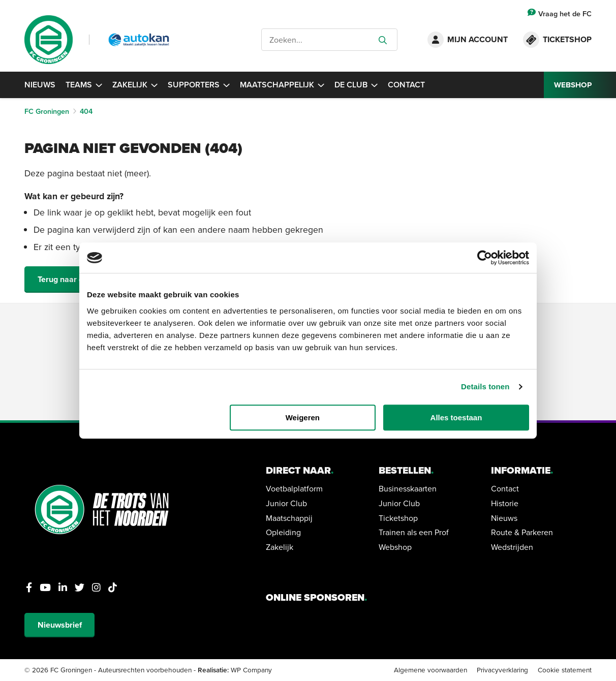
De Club (356, 85)
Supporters (199, 85)
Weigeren (303, 417)
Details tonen (485, 386)
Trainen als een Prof (414, 532)
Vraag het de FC (560, 13)
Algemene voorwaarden (430, 670)
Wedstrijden (512, 547)
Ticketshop (398, 518)
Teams (84, 85)
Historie (505, 503)
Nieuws (40, 85)
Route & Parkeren (522, 532)
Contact (406, 85)
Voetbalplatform (294, 488)
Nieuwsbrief (60, 625)
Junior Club (286, 503)
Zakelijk (135, 85)
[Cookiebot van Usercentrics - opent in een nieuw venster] (485, 258)
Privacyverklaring (502, 670)
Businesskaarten (408, 488)
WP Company (251, 670)
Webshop (395, 547)
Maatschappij (289, 518)
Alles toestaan (456, 417)
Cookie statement (565, 670)
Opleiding (283, 532)
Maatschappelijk (282, 85)
